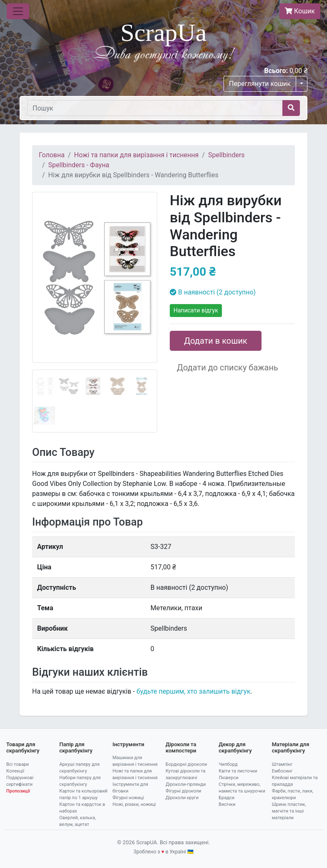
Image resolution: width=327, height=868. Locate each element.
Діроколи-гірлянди (186, 784)
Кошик (300, 11)
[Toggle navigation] (18, 11)
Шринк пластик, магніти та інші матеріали (289, 811)
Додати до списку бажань (228, 367)
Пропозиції (18, 791)
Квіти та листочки (238, 771)
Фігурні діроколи (183, 791)
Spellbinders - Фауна (79, 165)
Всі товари (18, 764)
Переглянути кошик (260, 84)
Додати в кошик (216, 341)
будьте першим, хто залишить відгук (193, 691)
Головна (52, 155)
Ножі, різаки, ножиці (134, 804)
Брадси (226, 798)
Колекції (15, 771)
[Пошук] (155, 108)
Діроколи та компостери (181, 748)
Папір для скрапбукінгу (76, 748)
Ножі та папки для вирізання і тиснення (137, 155)
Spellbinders (226, 155)
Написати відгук (196, 310)
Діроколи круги (182, 798)
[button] (42, 312)
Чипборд (228, 764)
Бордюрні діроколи (186, 764)
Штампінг (282, 764)
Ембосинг (282, 771)
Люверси (228, 778)
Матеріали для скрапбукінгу (291, 748)
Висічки (227, 804)
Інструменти (128, 744)
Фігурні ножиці (128, 798)
